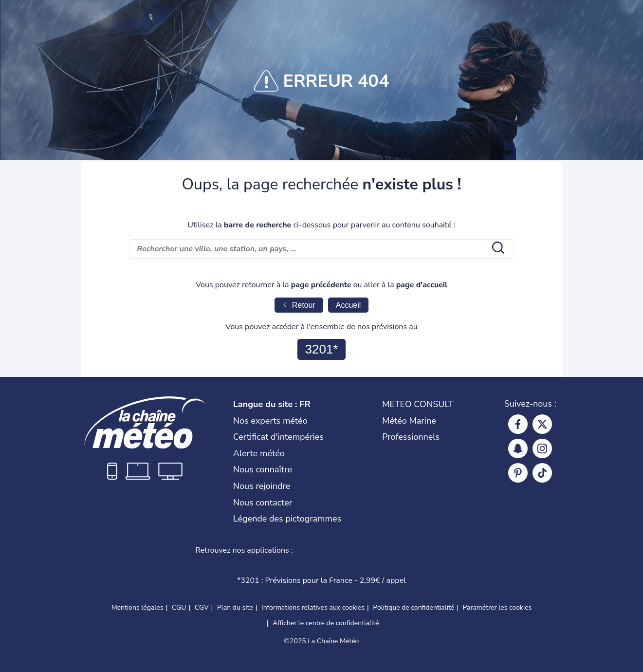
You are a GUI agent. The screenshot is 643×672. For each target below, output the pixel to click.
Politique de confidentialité (413, 607)
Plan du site (235, 607)
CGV (202, 607)
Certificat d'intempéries (278, 437)
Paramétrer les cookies (497, 608)
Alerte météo (259, 453)
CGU (179, 607)
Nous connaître (263, 469)
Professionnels (411, 437)
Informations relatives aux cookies (313, 607)
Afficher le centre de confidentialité (326, 623)
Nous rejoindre (262, 486)
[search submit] (497, 249)
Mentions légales (138, 607)
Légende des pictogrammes (287, 519)
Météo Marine (409, 421)
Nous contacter (263, 503)
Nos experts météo (270, 421)
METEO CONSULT (418, 404)
